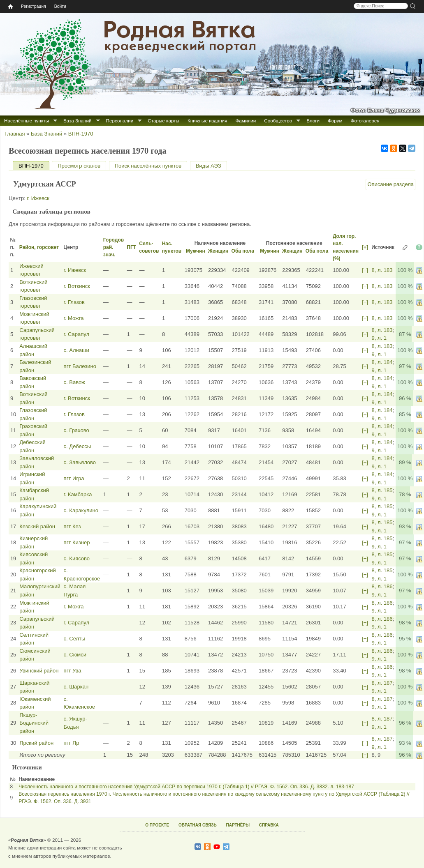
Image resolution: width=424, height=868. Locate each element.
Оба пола (243, 251)
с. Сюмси (75, 655)
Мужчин (196, 251)
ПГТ (131, 247)
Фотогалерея (365, 121)
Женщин (218, 251)
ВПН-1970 (81, 134)
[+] (365, 247)
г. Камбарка (78, 494)
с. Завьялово (80, 462)
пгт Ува (73, 671)
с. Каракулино (81, 510)
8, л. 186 (382, 586)
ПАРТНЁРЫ (238, 825)
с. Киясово (77, 558)
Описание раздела (390, 184)
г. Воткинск (77, 286)
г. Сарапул (76, 334)
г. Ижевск (38, 198)
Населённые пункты (27, 121)
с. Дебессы (78, 446)
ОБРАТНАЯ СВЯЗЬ (198, 825)
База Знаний (78, 121)
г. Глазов (74, 302)
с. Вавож (74, 382)
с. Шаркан (76, 687)
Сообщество (278, 121)
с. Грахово (76, 430)
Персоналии (120, 121)
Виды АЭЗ (209, 166)
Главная (15, 134)
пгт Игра (74, 478)
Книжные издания (207, 121)
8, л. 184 (382, 362)
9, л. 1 (379, 338)
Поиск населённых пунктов (148, 166)
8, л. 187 (382, 683)
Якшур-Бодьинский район (34, 723)
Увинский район (39, 671)
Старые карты (163, 121)
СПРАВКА (269, 825)
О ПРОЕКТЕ (157, 825)
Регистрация (34, 6)
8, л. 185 (382, 490)
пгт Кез (72, 526)
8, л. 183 (382, 270)
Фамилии (246, 121)
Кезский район (37, 526)
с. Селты (75, 639)
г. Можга (74, 318)
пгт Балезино (80, 366)
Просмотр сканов (79, 166)
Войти (60, 6)
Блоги (313, 121)
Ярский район (36, 743)
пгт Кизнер (77, 542)
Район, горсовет (39, 247)
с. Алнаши (76, 350)
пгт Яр (72, 743)
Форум (335, 121)
